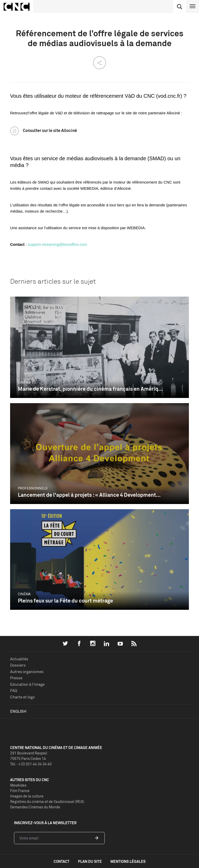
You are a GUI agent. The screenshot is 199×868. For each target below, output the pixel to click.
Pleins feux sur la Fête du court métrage (65, 601)
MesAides (18, 785)
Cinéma (24, 382)
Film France (20, 791)
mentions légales (128, 861)
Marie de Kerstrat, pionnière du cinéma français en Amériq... (90, 389)
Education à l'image (27, 684)
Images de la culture (27, 796)
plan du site (90, 861)
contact (62, 861)
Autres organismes (27, 672)
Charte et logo (22, 697)
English (18, 711)
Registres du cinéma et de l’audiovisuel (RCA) (47, 801)
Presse (16, 678)
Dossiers (18, 665)
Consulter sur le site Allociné (50, 130)
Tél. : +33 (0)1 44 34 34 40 (31, 764)
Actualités (19, 659)
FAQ (14, 691)
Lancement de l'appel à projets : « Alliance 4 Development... (89, 495)
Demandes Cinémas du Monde (35, 807)
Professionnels (33, 488)
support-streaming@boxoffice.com (57, 244)
